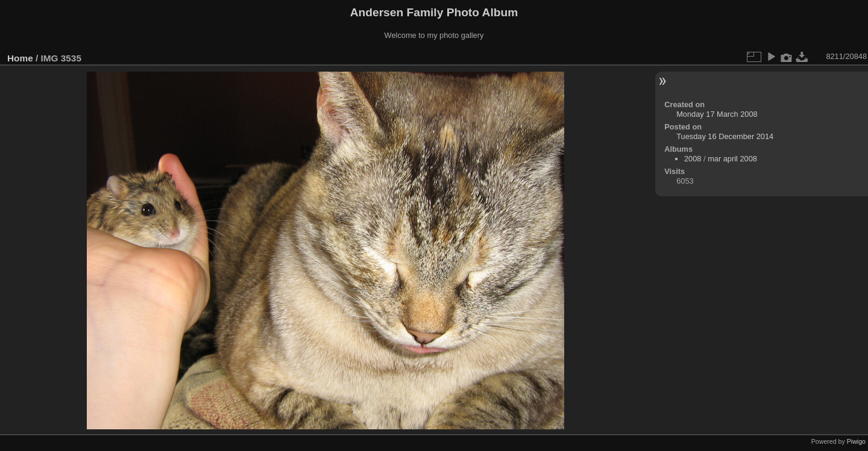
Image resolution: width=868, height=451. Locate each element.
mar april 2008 (732, 159)
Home (20, 58)
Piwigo (856, 441)
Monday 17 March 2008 (717, 114)
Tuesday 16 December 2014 (725, 136)
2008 (693, 159)
